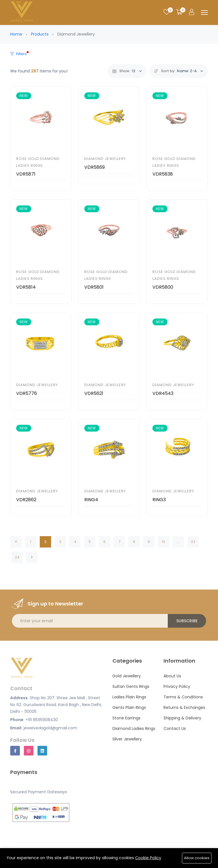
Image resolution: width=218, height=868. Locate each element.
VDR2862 (26, 500)
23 (193, 542)
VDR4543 (163, 393)
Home (16, 34)
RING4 (91, 500)
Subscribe (187, 621)
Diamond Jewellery (105, 159)
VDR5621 (94, 393)
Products (40, 34)
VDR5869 (95, 167)
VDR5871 (26, 174)
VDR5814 (26, 287)
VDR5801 (94, 287)
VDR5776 (27, 393)
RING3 (159, 500)
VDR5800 (163, 287)
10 (163, 542)
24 (17, 557)
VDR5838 (163, 174)
